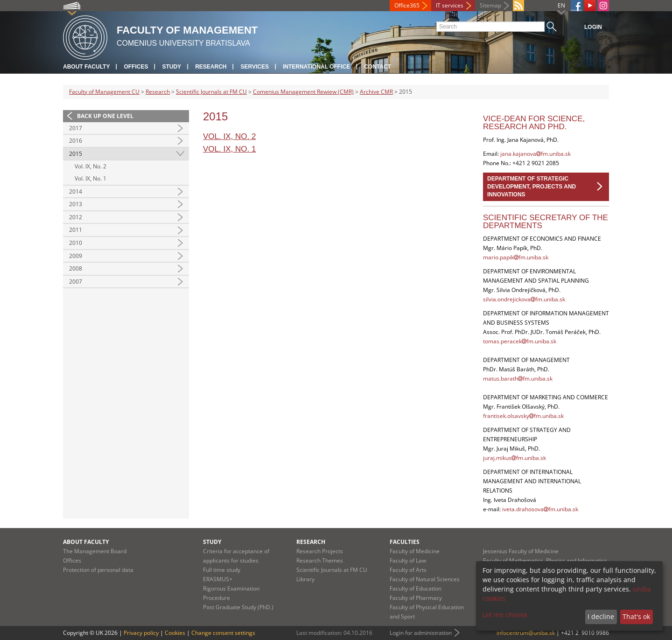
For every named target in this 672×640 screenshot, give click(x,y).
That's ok (636, 616)
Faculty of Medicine (415, 551)
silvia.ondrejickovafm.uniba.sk (524, 299)
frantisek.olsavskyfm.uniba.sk (523, 416)
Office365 (407, 5)
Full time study (222, 570)
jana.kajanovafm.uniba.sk (535, 154)
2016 (76, 141)
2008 (76, 268)
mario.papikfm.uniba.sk (516, 257)
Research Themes (320, 560)
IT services (450, 5)
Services (254, 67)
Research (211, 67)
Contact (378, 67)
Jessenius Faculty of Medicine (521, 551)
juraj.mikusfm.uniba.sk (514, 458)
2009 (76, 256)
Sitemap (490, 5)
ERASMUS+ (218, 579)
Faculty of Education (416, 588)
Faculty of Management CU (104, 92)
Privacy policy (141, 633)
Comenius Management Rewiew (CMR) (303, 92)
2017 (76, 128)
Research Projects (320, 551)
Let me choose (505, 615)
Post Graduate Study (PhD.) (238, 607)
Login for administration (421, 633)
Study (171, 67)
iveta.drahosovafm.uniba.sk (540, 509)
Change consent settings (223, 633)
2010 (76, 243)
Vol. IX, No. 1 (91, 178)
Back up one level (105, 116)
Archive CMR (376, 92)
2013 (76, 204)
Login (593, 27)
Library (305, 579)
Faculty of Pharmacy (416, 598)
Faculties (405, 542)
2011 (76, 230)
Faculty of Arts (408, 570)
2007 (76, 282)
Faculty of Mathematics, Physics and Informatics (545, 560)
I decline (601, 616)
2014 (76, 191)
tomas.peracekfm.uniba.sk (520, 341)
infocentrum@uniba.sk (526, 633)
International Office (316, 67)
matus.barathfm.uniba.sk (518, 379)
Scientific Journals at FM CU (211, 92)
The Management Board (95, 551)
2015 (76, 154)
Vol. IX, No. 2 (91, 166)
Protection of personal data (98, 570)
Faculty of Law (408, 560)
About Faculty (86, 67)
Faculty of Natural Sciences (425, 579)
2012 (76, 217)
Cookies (175, 633)
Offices (136, 67)
